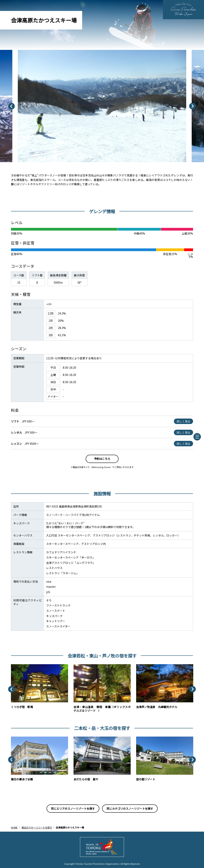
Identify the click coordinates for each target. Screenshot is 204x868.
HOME (14, 828)
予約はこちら (102, 459)
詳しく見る (183, 421)
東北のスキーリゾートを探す (37, 828)
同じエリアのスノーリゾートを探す (73, 809)
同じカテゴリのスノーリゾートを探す (130, 809)
